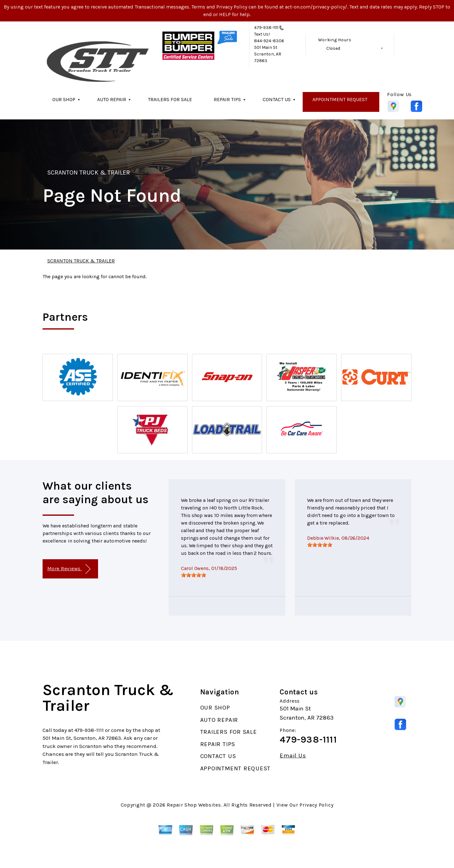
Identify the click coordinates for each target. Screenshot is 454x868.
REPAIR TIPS (227, 99)
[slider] (194, 575)
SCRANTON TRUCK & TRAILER (89, 172)
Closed (333, 48)
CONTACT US (277, 99)
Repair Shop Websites (194, 805)
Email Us (293, 756)
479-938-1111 (266, 28)
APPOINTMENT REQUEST (340, 99)
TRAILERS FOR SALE (170, 99)
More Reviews (69, 569)
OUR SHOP (64, 99)
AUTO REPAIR (112, 99)
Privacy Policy (316, 805)
